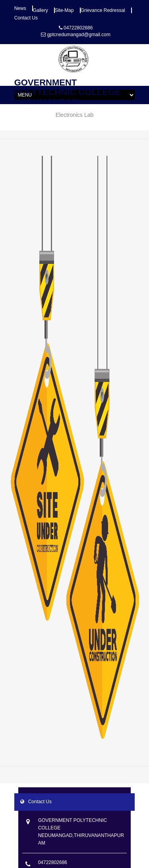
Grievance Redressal (103, 10)
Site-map (64, 10)
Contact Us (26, 18)
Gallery (41, 10)
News (20, 8)
